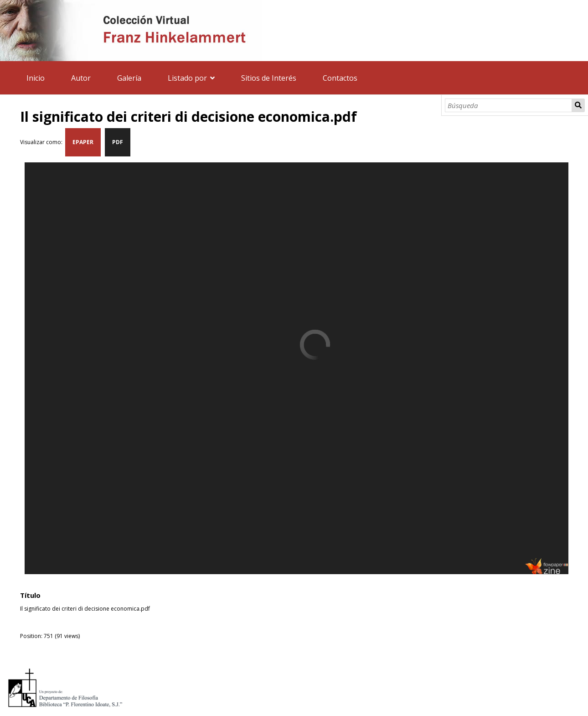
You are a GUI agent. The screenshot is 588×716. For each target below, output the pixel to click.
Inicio (36, 78)
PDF (118, 142)
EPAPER (83, 142)
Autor (81, 78)
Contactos (340, 78)
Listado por (187, 78)
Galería (129, 78)
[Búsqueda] (508, 105)
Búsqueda (578, 105)
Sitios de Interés (269, 78)
